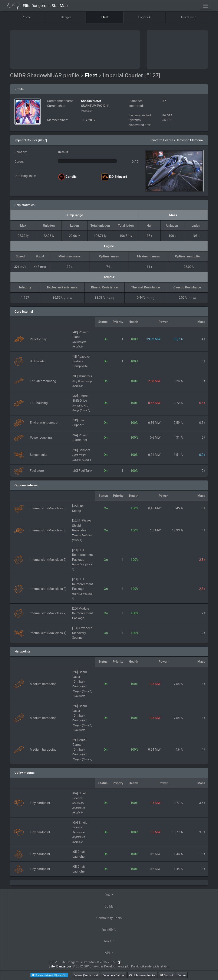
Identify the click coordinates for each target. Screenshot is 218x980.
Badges (66, 17)
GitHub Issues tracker (143, 975)
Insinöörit (109, 930)
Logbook (145, 17)
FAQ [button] (108, 895)
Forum (182, 975)
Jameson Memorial (190, 140)
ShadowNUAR (91, 101)
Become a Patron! (114, 975)
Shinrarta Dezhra (161, 140)
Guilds (109, 907)
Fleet (105, 17)
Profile (26, 17)
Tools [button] (108, 941)
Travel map (188, 17)
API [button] (108, 953)
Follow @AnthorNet (86, 975)
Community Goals (109, 918)
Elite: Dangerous (60, 966)
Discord (167, 975)
